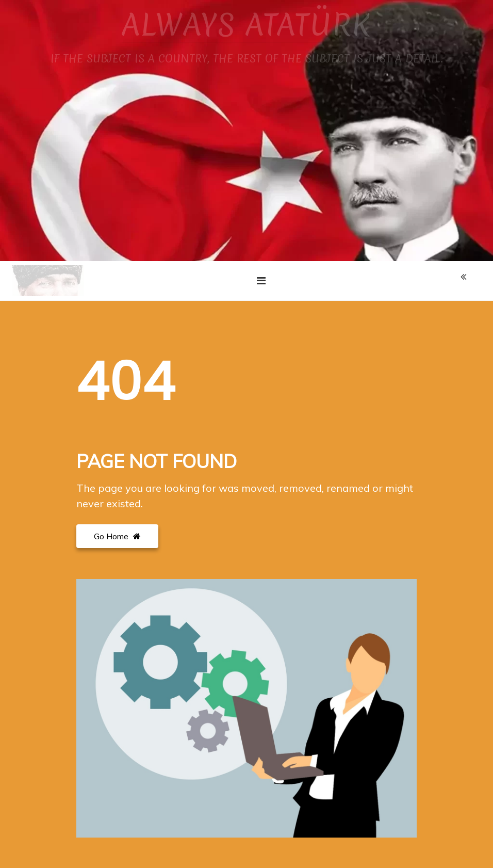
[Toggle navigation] (261, 281)
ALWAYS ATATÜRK (247, 25)
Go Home (117, 536)
